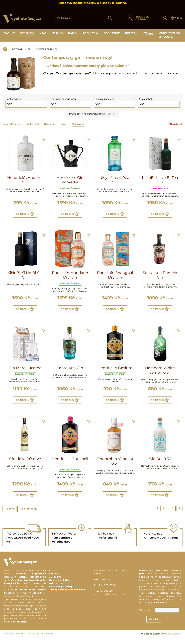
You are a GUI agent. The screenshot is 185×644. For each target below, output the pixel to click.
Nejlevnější (33, 124)
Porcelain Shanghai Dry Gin (115, 276)
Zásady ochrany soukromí (40, 639)
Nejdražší (49, 124)
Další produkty (29, 514)
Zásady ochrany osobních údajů (67, 595)
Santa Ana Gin (70, 370)
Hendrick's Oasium (115, 370)
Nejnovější (78, 124)
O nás (53, 576)
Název (63, 124)
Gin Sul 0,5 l (160, 463)
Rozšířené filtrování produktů (93, 114)
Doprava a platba (59, 586)
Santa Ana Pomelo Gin (160, 276)
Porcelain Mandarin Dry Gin (70, 276)
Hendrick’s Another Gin (25, 180)
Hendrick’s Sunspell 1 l (70, 465)
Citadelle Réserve (25, 463)
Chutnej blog (18, 627)
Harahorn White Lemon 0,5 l (160, 373)
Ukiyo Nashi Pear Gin (115, 180)
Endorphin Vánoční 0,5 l (115, 465)
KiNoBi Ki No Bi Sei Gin (25, 276)
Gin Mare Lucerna (25, 370)
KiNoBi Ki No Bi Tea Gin (160, 180)
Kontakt (54, 579)
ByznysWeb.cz (173, 639)
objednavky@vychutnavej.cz (110, 599)
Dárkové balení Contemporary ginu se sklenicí (87, 66)
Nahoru (10, 514)
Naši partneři (57, 589)
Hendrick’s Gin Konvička (70, 180)
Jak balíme (55, 582)
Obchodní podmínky (61, 592)
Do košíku (25, 214)
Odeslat (163, 625)
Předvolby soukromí (13, 639)
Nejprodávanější (12, 124)
